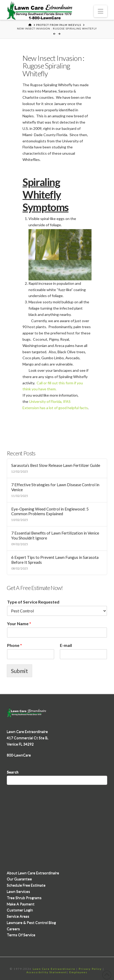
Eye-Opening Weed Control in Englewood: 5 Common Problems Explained (50, 511)
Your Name (19, 624)
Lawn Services (18, 891)
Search (13, 772)
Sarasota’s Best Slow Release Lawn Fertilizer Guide (56, 465)
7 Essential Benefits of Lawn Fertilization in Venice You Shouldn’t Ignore (55, 535)
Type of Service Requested (33, 602)
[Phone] (31, 654)
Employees (78, 972)
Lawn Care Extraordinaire (54, 969)
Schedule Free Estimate (26, 885)
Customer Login (20, 910)
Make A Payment (21, 904)
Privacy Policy (90, 969)
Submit (19, 671)
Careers (13, 929)
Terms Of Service (21, 935)
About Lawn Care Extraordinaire (33, 873)
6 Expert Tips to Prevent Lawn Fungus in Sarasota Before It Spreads (55, 560)
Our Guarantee (19, 879)
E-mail (66, 645)
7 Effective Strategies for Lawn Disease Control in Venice (55, 487)
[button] (101, 11)
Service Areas (18, 916)
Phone (15, 645)
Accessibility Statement (47, 972)
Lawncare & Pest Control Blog (31, 922)
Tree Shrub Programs (24, 898)
